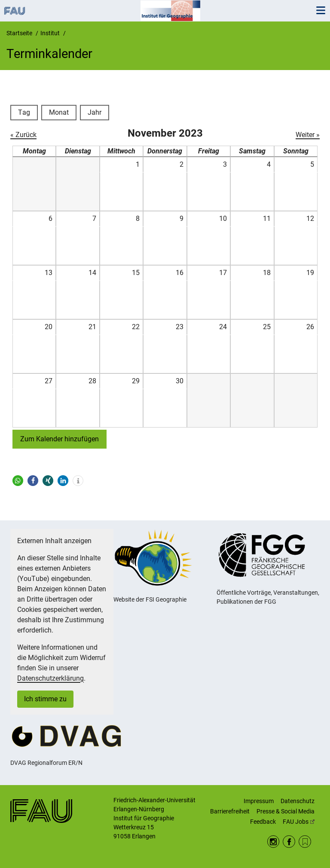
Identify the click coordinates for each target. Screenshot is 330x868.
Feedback (263, 822)
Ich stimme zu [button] (45, 699)
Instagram (273, 842)
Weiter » (308, 135)
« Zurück (23, 135)
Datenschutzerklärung (50, 678)
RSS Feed (305, 842)
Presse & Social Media (286, 811)
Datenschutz (298, 801)
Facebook (289, 842)
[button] (18, 481)
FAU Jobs (299, 822)
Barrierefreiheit (230, 811)
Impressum (259, 801)
